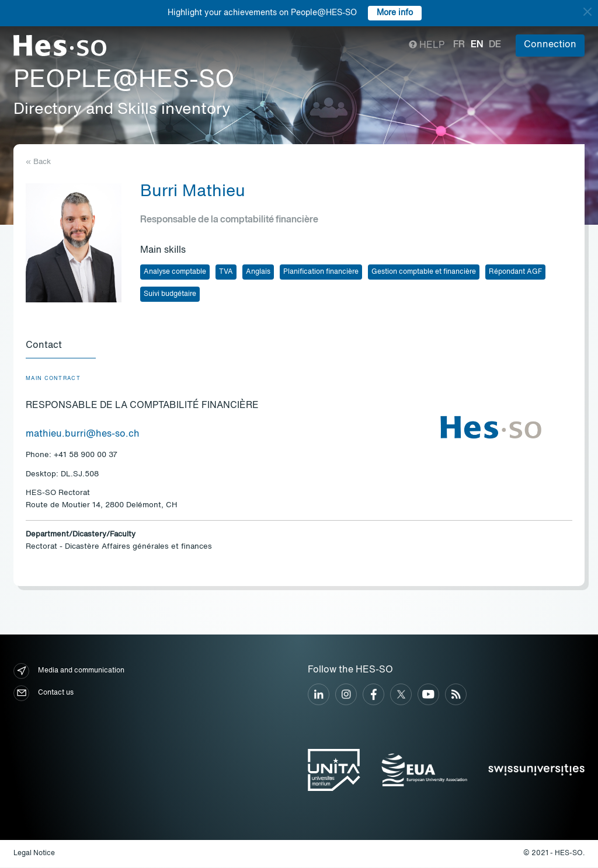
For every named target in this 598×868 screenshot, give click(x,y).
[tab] (61, 347)
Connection (550, 45)
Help (427, 46)
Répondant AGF (515, 272)
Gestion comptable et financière (424, 272)
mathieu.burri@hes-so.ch (83, 435)
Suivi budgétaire (170, 294)
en (477, 45)
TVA (226, 272)
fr (459, 45)
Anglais (258, 272)
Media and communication (69, 672)
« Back (38, 162)
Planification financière (321, 272)
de (495, 45)
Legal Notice (34, 854)
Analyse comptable (175, 272)
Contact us (44, 694)
